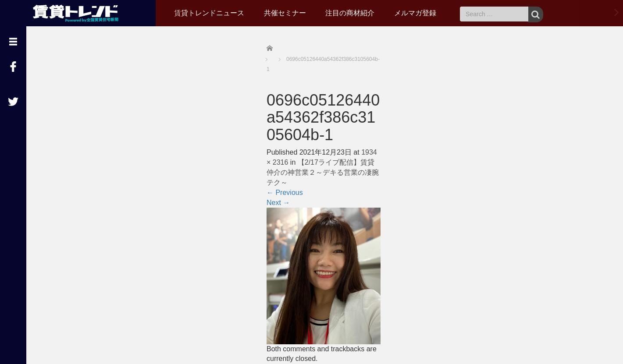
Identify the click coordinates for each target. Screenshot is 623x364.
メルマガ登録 (415, 13)
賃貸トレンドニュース (209, 13)
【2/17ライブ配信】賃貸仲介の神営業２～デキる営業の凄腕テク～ (323, 172)
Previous (285, 193)
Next (278, 203)
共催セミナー (285, 13)
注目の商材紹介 (350, 13)
